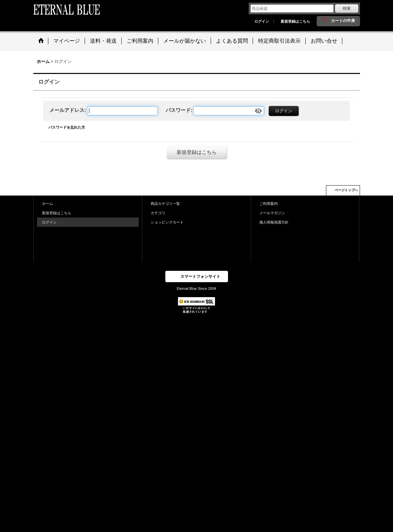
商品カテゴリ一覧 (165, 204)
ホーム (47, 204)
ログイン (262, 21)
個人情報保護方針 (274, 222)
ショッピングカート (167, 222)
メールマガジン (272, 213)
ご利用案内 (268, 204)
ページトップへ (346, 190)
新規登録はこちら (295, 21)
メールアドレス (67, 110)
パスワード (178, 110)
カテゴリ (158, 213)
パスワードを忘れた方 (67, 127)
